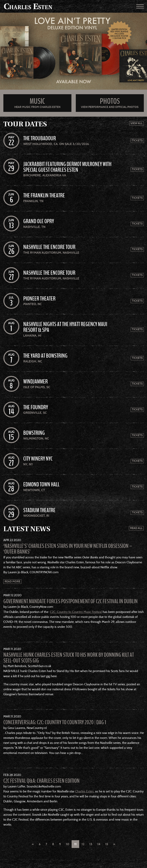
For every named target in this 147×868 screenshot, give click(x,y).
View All (136, 123)
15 (107, 844)
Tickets (137, 141)
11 (75, 844)
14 (99, 844)
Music (37, 101)
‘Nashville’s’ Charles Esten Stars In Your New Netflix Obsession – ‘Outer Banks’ (68, 549)
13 (91, 844)
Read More (12, 581)
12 (83, 844)
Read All (136, 528)
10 (68, 844)
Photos (110, 101)
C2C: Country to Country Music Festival (76, 612)
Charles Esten (84, 791)
